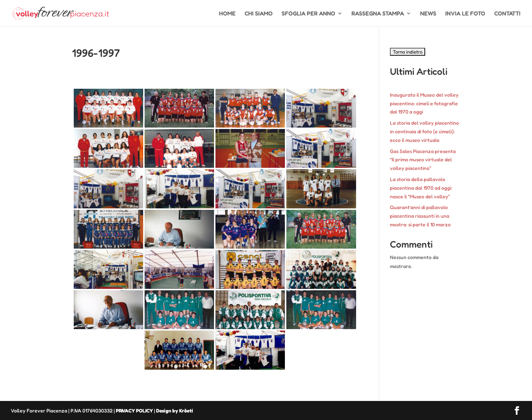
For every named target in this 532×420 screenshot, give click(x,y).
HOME (227, 14)
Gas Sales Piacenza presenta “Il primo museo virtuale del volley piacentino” (423, 160)
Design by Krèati (175, 410)
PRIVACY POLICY (134, 410)
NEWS (428, 14)
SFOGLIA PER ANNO (308, 14)
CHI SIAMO (259, 14)
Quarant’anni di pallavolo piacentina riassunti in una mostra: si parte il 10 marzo (420, 216)
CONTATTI (507, 14)
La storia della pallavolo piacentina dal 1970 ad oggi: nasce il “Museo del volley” (421, 188)
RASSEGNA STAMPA (378, 14)
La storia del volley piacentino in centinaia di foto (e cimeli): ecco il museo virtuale (424, 131)
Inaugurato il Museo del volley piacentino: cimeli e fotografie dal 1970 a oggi (424, 103)
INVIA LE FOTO (465, 14)
